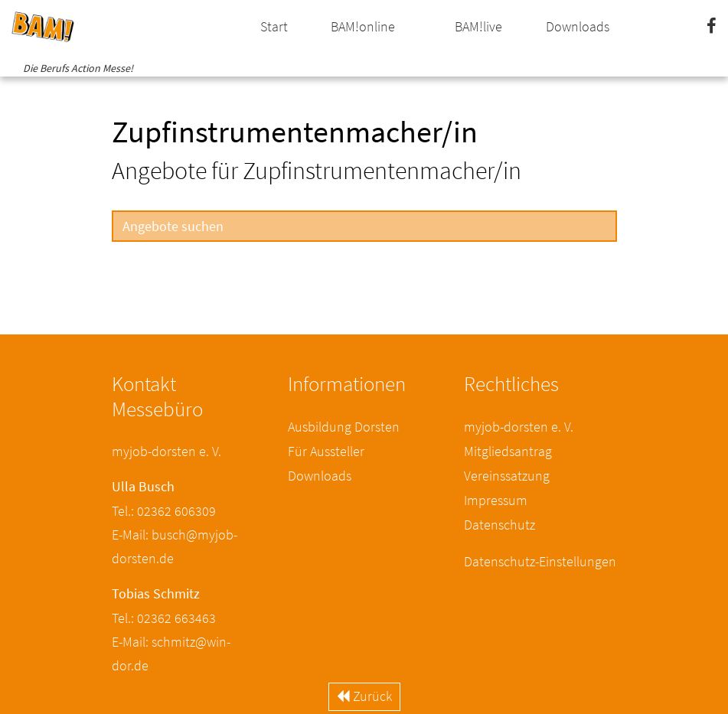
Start (274, 26)
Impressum (496, 500)
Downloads (578, 26)
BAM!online (363, 26)
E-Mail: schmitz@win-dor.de (171, 654)
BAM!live (478, 26)
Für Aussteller (326, 451)
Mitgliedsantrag (508, 451)
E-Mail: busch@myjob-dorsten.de (175, 546)
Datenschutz (499, 525)
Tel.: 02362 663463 (164, 618)
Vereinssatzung (507, 476)
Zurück (364, 696)
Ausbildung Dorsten (344, 427)
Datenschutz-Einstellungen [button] (540, 561)
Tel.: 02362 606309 (164, 511)
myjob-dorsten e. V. (519, 427)
